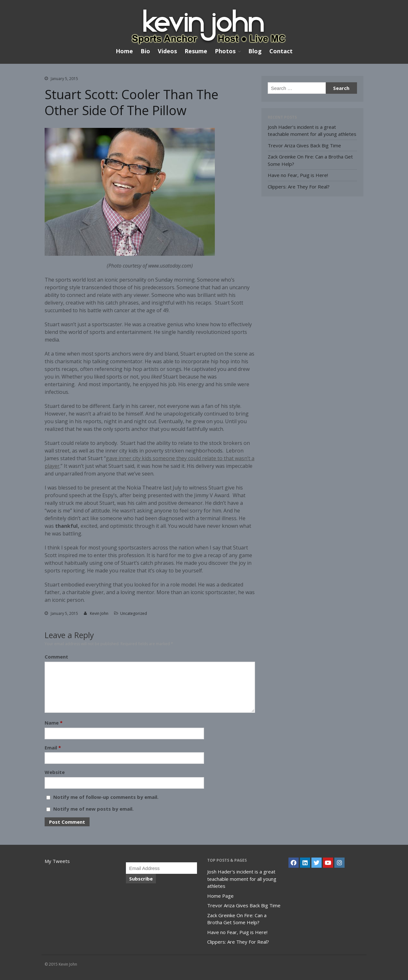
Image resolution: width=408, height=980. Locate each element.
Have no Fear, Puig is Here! (298, 175)
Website (55, 772)
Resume (196, 51)
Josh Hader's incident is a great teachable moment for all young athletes (242, 879)
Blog (255, 51)
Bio (145, 51)
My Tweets (57, 861)
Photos (225, 51)
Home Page (220, 896)
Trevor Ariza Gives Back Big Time (304, 145)
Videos (167, 51)
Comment (56, 657)
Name (54, 723)
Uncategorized (134, 613)
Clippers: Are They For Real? (299, 187)
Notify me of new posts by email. (93, 809)
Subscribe (141, 879)
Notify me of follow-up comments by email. (106, 797)
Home (124, 51)
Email (53, 748)
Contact (281, 51)
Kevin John (99, 613)
